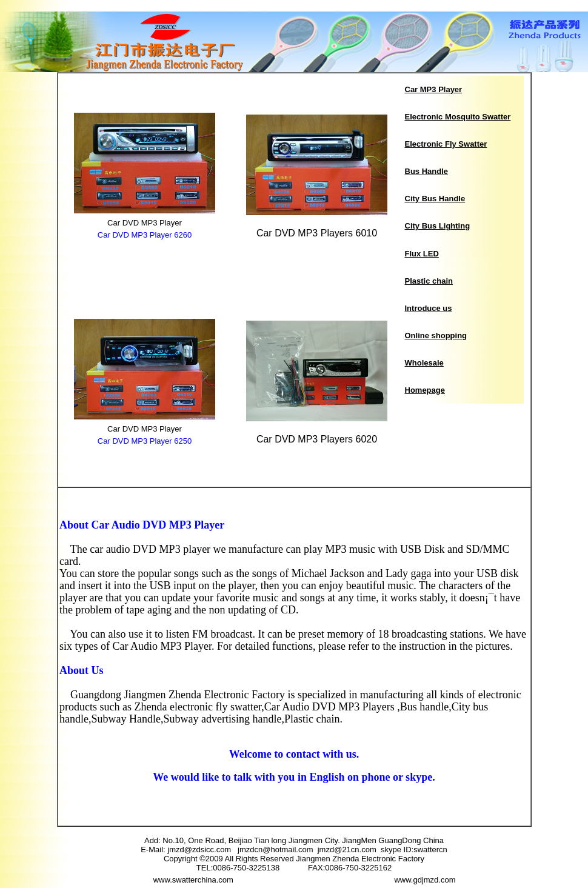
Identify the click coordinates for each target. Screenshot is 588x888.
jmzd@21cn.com (347, 850)
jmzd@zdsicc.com (202, 850)
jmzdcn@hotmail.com (278, 850)
